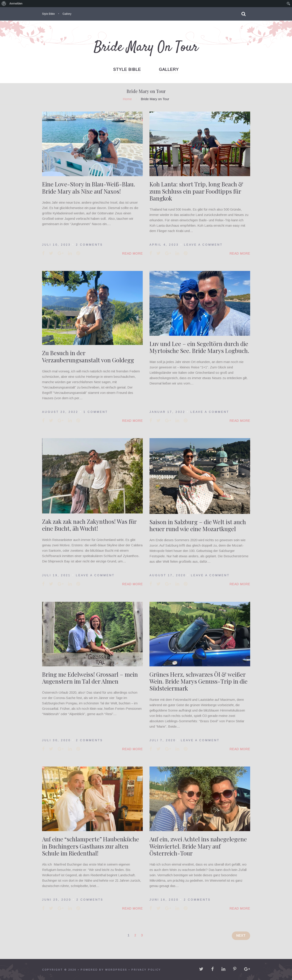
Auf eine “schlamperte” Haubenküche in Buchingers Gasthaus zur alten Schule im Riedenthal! (91, 846)
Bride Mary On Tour (146, 48)
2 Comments (89, 245)
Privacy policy (146, 970)
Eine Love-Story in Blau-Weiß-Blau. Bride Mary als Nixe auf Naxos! (89, 188)
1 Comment (96, 412)
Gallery (67, 14)
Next (241, 936)
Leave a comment (203, 245)
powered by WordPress (104, 970)
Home (127, 99)
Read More (132, 253)
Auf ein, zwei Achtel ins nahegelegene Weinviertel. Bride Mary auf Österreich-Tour (198, 846)
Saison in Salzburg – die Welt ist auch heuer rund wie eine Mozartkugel (198, 525)
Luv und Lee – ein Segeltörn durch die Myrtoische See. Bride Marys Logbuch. (199, 347)
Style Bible (48, 14)
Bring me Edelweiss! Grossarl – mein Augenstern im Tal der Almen (90, 678)
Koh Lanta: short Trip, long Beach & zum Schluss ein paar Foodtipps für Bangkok (196, 191)
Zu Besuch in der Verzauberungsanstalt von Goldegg (88, 356)
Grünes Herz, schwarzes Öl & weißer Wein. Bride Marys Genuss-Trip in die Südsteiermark (198, 681)
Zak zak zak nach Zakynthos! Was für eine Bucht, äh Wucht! (89, 525)
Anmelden (16, 3)
